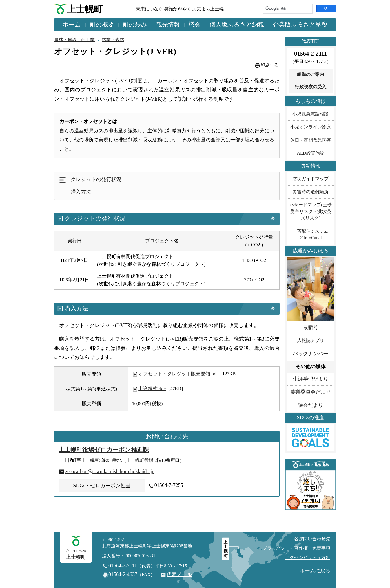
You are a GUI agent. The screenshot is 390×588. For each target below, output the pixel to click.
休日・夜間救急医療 (311, 140)
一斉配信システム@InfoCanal (311, 235)
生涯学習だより (311, 379)
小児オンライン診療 (311, 127)
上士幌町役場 (140, 460)
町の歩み (135, 25)
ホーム (72, 25)
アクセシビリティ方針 (308, 558)
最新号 (311, 327)
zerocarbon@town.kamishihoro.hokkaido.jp (110, 471)
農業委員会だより (311, 392)
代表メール (179, 574)
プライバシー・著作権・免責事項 (296, 548)
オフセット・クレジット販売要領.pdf (175, 374)
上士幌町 (85, 9)
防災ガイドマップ (311, 179)
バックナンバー (311, 354)
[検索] (287, 9)
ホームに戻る (315, 571)
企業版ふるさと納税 (300, 25)
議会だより (311, 405)
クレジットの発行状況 (96, 179)
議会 (195, 25)
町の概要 (102, 25)
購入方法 (81, 192)
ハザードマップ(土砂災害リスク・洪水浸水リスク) (310, 211)
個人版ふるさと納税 (237, 25)
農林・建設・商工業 (74, 40)
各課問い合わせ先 (312, 539)
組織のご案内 (311, 74)
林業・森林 (113, 40)
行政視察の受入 (311, 87)
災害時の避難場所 (311, 192)
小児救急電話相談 (311, 114)
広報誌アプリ (311, 341)
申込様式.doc (149, 389)
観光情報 (168, 25)
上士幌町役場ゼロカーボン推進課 (104, 450)
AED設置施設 (310, 153)
